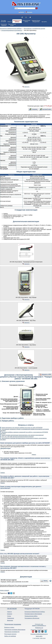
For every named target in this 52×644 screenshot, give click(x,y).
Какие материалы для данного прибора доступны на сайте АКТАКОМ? (22, 428)
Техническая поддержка (13, 624)
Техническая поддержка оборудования (15, 630)
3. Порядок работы (7, 421)
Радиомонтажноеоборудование (36, 21)
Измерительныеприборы (17, 21)
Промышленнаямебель (26, 21)
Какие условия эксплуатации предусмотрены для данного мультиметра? (23, 435)
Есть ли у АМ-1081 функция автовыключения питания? (18, 437)
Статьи (9, 616)
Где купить (44, 22)
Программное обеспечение (32, 618)
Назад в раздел (4, 590)
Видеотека (10, 620)
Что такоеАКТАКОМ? (3, 21)
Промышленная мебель (31, 616)
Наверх (34, 454)
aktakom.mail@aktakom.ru (39, 626)
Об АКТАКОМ (12, 609)
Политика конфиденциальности (39, 634)
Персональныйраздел (12, 25)
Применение (11, 618)
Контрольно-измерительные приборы (35, 612)
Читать (45, 581)
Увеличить (27, 87)
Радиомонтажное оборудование (33, 614)
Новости (10, 22)
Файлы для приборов (10, 636)
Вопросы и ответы (9, 627)
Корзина (30, 12)
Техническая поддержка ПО (12, 632)
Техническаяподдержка (4, 25)
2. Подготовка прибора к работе (12, 418)
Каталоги (10, 614)
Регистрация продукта (10, 634)
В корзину (35, 109)
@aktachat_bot (39, 628)
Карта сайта (39, 636)
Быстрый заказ (47, 109)
